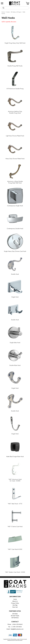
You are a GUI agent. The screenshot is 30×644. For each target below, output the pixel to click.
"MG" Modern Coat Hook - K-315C (15, 572)
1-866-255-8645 (17, 624)
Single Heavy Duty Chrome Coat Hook (15, 251)
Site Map (15, 605)
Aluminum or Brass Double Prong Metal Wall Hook (15, 182)
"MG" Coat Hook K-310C (15, 549)
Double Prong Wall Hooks (15, 66)
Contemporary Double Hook (15, 229)
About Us (15, 601)
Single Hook (15, 297)
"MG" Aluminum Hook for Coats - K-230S (15, 480)
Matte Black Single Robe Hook (15, 457)
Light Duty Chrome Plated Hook (15, 136)
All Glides (15, 614)
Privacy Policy (15, 603)
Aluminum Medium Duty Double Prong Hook (15, 112)
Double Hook (15, 274)
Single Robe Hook (15, 343)
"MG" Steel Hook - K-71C (15, 504)
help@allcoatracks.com (17, 629)
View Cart (15, 607)
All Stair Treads (15, 616)
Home (3, 12)
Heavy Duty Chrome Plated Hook (15, 159)
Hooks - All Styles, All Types (14, 12)
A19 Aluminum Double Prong (15, 89)
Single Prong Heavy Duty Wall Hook (15, 43)
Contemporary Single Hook (15, 206)
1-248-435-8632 (17, 627)
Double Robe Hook (15, 365)
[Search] (16, 8)
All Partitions (15, 618)
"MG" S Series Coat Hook (15, 527)
